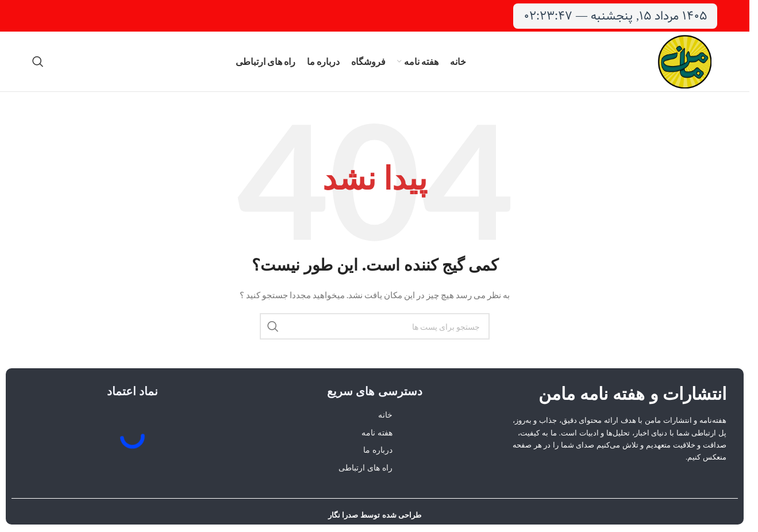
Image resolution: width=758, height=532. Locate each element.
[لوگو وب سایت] (684, 61)
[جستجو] (38, 61)
